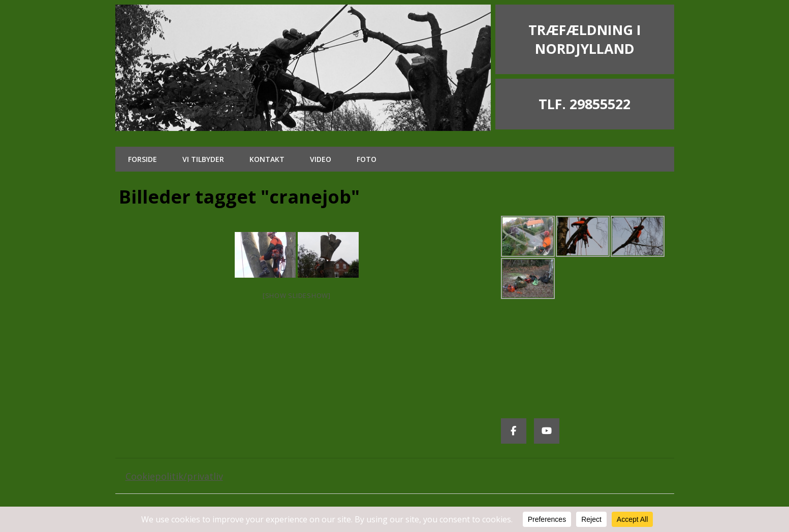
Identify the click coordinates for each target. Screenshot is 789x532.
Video (321, 159)
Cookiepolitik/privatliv (174, 476)
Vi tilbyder (203, 159)
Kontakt (267, 159)
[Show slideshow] (297, 295)
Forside (143, 159)
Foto (367, 159)
